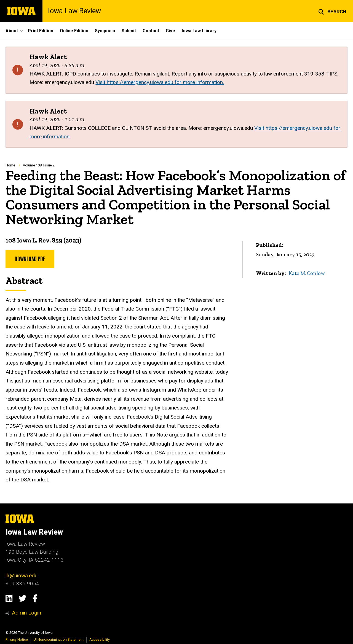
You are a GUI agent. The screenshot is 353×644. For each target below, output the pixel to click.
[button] (332, 11)
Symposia (105, 31)
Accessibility (100, 639)
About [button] (12, 31)
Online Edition (74, 31)
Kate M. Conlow (307, 273)
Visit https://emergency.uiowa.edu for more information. (160, 82)
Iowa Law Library (199, 31)
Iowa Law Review (74, 11)
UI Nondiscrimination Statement (59, 639)
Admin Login (26, 613)
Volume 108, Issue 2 (39, 165)
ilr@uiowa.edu (22, 576)
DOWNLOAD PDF (30, 258)
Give (170, 31)
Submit (129, 31)
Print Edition (41, 31)
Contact (151, 31)
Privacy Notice (17, 639)
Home (10, 165)
